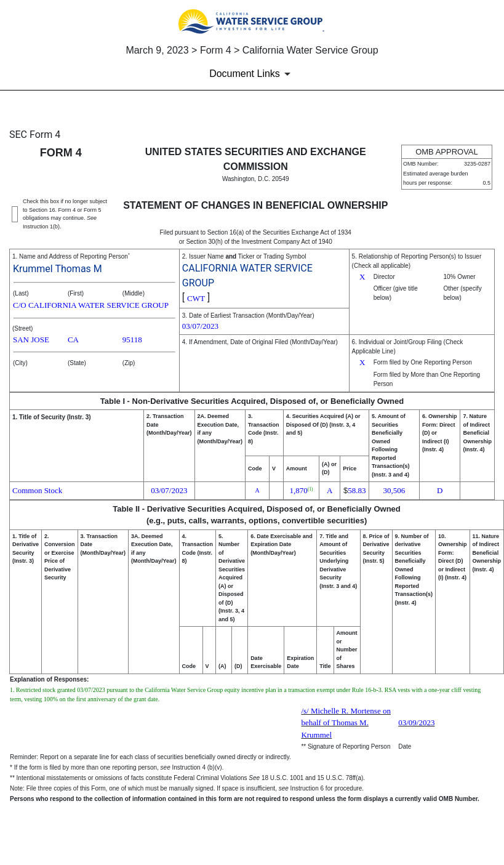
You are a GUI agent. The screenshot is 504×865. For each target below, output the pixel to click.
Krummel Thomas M (58, 269)
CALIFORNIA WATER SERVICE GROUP (247, 276)
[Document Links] (252, 74)
